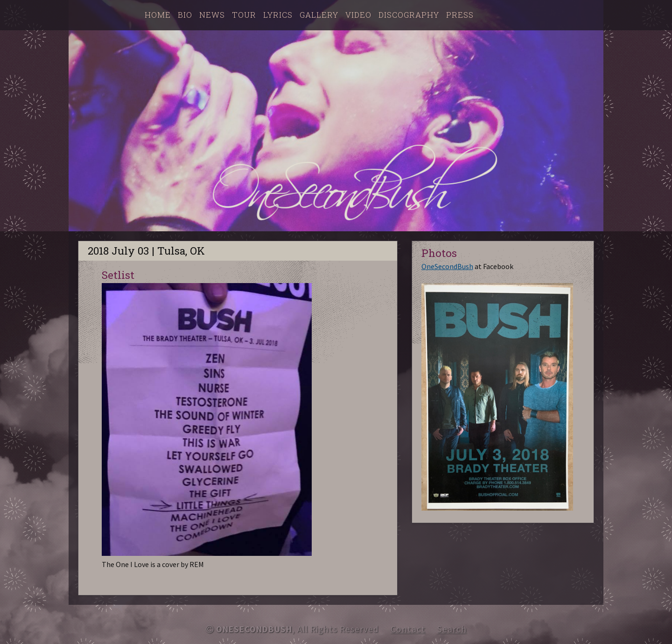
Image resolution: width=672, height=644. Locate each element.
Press (460, 15)
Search (452, 629)
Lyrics (278, 15)
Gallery (319, 15)
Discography (409, 15)
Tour (244, 15)
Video (358, 15)
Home (158, 15)
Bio (185, 15)
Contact (408, 629)
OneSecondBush (447, 266)
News (212, 15)
